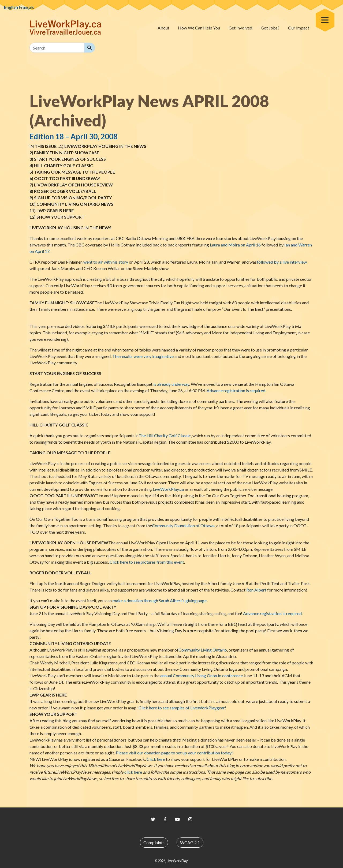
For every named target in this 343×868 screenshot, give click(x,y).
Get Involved (240, 28)
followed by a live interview (282, 262)
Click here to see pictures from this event (147, 562)
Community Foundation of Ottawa (183, 525)
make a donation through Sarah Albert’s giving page (160, 601)
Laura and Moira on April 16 (235, 245)
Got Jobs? (270, 28)
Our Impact (299, 28)
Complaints (154, 842)
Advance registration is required (236, 390)
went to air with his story (106, 262)
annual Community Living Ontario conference (202, 676)
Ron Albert (256, 590)
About (163, 28)
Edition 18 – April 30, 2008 (74, 136)
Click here (156, 759)
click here (133, 772)
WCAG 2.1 (190, 842)
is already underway (171, 384)
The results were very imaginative (143, 356)
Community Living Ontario (203, 650)
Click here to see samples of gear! (182, 708)
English (11, 7)
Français (26, 7)
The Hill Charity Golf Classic (165, 435)
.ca (168, 489)
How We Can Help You (199, 28)
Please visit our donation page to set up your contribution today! (174, 753)
